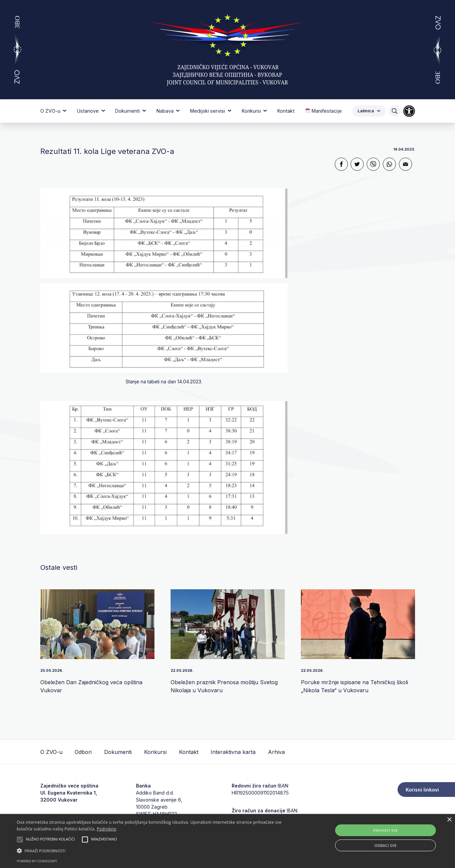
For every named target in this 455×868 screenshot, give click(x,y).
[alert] (227, 841)
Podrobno (106, 829)
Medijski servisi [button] (208, 111)
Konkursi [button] (252, 111)
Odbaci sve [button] (385, 845)
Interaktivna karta (233, 752)
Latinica (369, 111)
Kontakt (286, 111)
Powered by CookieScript (37, 861)
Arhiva (276, 752)
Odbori (83, 752)
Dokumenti (118, 752)
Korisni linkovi (422, 790)
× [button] (449, 820)
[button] (154, 851)
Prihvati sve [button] (385, 830)
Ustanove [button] (88, 111)
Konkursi (155, 752)
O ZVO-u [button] (51, 111)
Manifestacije (324, 111)
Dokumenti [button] (128, 111)
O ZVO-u (51, 752)
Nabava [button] (166, 111)
